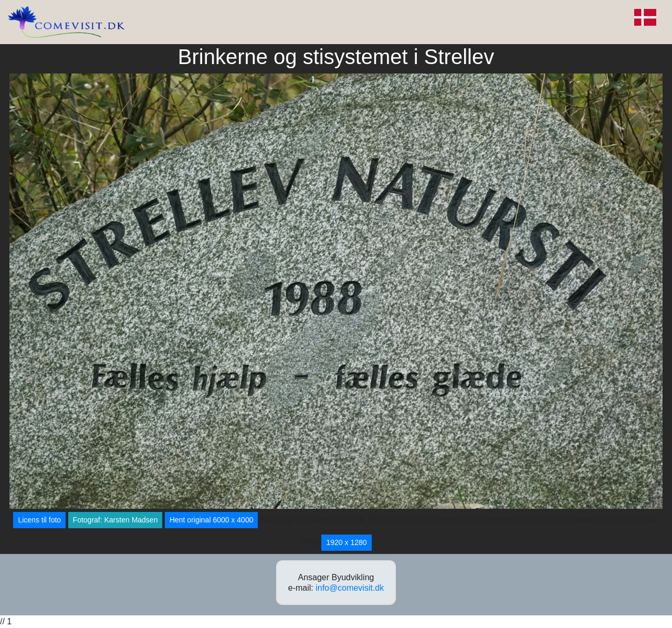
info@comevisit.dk (350, 588)
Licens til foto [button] (39, 520)
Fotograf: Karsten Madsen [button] (115, 520)
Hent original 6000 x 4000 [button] (212, 520)
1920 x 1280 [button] (346, 542)
